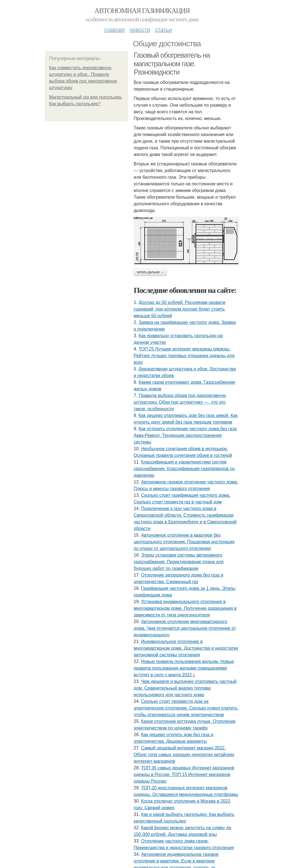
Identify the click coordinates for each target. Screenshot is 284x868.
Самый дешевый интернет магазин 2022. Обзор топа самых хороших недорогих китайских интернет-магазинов (184, 755)
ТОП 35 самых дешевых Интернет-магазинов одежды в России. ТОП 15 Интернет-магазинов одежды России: (184, 774)
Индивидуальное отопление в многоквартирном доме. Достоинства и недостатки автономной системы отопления (186, 648)
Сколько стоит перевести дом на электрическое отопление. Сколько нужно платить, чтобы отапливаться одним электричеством (186, 708)
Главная (114, 30)
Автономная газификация (142, 11)
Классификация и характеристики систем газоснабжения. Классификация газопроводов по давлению (184, 469)
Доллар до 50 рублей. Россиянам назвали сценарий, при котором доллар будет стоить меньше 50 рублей (180, 309)
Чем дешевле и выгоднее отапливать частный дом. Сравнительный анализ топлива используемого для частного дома (185, 688)
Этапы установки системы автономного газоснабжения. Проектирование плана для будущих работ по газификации (179, 562)
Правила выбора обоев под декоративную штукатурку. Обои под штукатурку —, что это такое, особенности (180, 402)
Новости (140, 30)
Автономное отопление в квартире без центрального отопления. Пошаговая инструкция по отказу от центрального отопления (184, 542)
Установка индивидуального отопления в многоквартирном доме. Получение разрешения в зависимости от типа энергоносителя (185, 608)
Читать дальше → (150, 272)
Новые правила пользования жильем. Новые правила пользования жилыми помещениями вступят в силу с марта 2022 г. (184, 668)
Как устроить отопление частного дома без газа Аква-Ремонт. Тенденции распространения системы (185, 435)
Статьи (163, 30)
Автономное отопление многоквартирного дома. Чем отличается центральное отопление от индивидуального (185, 628)
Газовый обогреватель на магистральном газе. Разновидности (172, 64)
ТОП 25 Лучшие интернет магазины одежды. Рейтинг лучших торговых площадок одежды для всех (184, 356)
